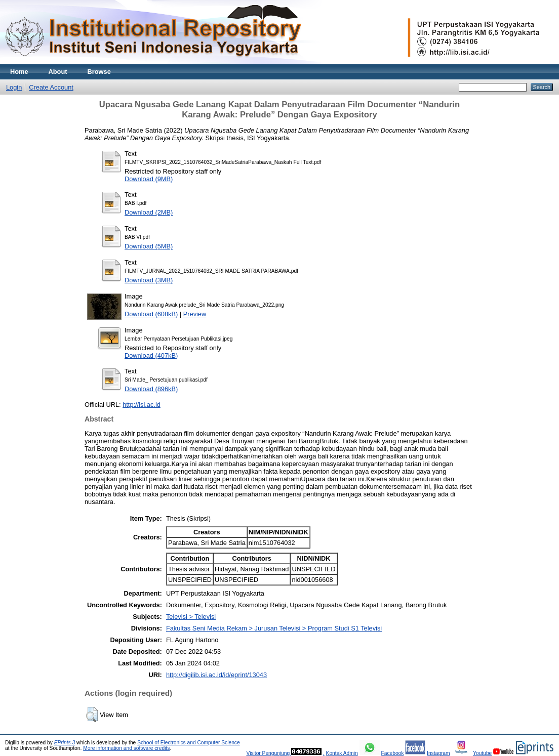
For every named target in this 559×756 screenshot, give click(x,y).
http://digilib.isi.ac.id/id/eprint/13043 (216, 675)
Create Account (51, 87)
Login (14, 87)
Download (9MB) (149, 179)
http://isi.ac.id (142, 405)
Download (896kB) (151, 389)
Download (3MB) (149, 280)
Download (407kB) (151, 355)
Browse (99, 72)
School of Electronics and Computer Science (189, 743)
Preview (195, 314)
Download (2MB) (149, 212)
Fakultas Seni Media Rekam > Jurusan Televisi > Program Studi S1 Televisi (274, 628)
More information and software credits (126, 748)
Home (19, 72)
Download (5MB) (149, 246)
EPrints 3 (65, 743)
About (58, 72)
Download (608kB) (151, 314)
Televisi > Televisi (191, 617)
